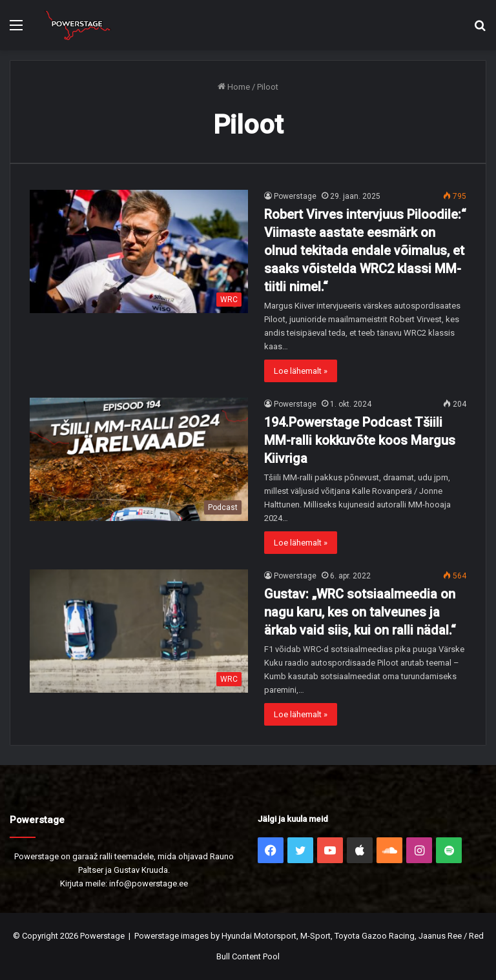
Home (234, 87)
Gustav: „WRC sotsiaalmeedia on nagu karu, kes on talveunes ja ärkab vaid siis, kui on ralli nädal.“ (360, 612)
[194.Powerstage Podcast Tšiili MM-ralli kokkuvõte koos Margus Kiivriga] (139, 459)
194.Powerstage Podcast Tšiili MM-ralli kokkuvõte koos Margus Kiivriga (360, 440)
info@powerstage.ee (149, 883)
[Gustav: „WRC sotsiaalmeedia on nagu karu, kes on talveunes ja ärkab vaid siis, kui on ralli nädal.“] (139, 631)
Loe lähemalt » (301, 371)
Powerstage (295, 196)
